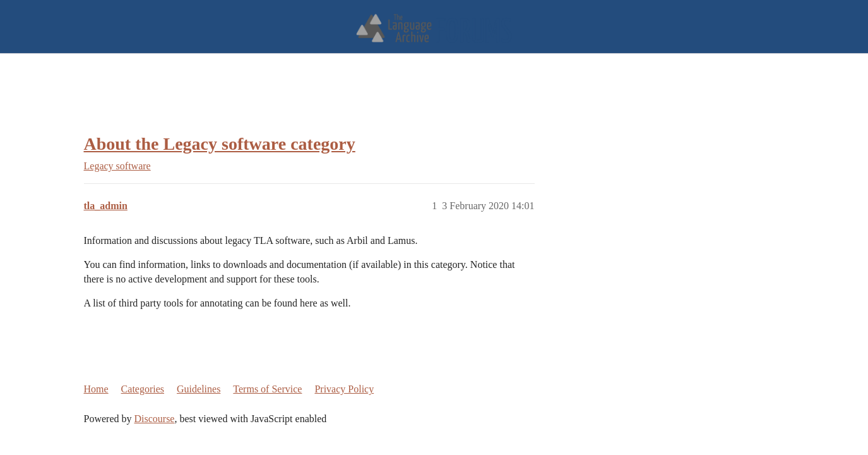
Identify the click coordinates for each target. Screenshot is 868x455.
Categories (143, 389)
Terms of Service (267, 389)
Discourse (154, 419)
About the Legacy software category (220, 144)
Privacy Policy (344, 389)
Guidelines (199, 389)
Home (96, 389)
